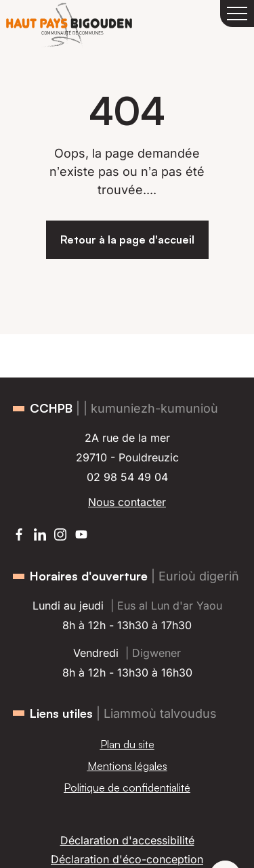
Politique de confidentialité (127, 787)
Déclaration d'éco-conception (127, 859)
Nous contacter (127, 502)
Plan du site (127, 744)
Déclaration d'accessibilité (127, 840)
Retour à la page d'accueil (127, 239)
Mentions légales (127, 766)
